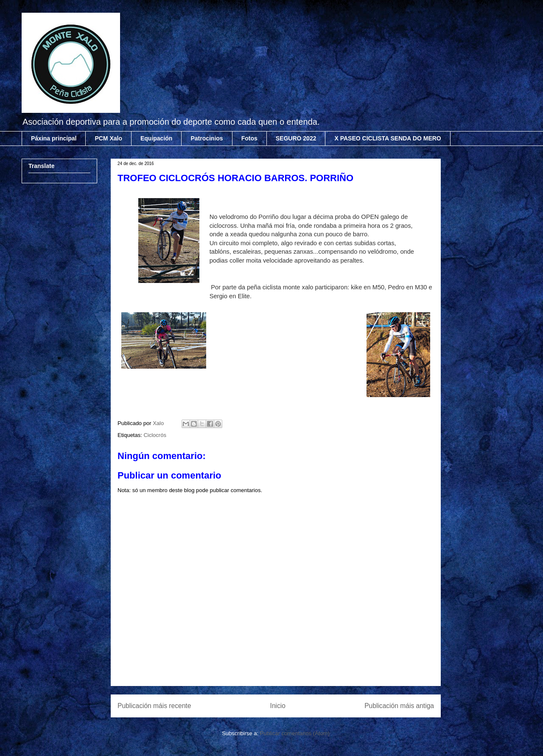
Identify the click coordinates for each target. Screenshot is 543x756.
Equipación (156, 138)
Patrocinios (207, 138)
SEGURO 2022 (296, 138)
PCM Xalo (108, 138)
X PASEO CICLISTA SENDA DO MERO (388, 138)
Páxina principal (54, 138)
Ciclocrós (155, 435)
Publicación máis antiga (399, 706)
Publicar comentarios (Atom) (295, 733)
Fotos (249, 138)
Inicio (278, 706)
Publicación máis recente (154, 706)
